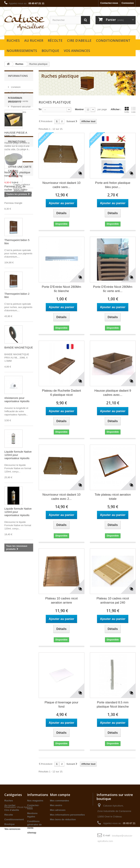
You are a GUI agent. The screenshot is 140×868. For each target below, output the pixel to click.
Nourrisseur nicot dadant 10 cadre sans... (62, 185)
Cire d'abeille (79, 40)
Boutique (50, 51)
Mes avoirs (56, 805)
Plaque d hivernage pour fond (62, 704)
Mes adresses (58, 810)
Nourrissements (22, 51)
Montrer (79, 109)
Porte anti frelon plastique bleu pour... (113, 185)
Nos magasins (18, 111)
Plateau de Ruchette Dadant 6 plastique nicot (61, 393)
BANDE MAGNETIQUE (19, 374)
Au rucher (34, 40)
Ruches (13, 40)
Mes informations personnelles (67, 815)
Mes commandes (60, 801)
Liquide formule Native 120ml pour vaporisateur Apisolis (18, 481)
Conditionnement (113, 40)
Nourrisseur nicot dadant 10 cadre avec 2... (62, 497)
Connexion (128, 3)
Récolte (55, 40)
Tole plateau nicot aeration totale (113, 497)
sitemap (32, 833)
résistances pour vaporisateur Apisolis (17, 426)
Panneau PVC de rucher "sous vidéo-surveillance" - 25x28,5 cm (18, 218)
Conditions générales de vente (34, 825)
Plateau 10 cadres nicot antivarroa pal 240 (113, 601)
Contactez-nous (109, 3)
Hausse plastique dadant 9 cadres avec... (113, 393)
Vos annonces (77, 51)
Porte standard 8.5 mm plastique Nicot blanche (113, 704)
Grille (127, 110)
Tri (40, 109)
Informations (18, 76)
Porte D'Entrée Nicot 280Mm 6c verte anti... (113, 289)
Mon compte (60, 795)
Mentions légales (20, 91)
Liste (133, 110)
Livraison (15, 86)
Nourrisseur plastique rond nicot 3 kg (17, 621)
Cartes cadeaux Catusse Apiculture (22, 678)
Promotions (17, 589)
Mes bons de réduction (63, 819)
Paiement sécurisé (21, 105)
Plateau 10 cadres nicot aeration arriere (61, 601)
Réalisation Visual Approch (18, 848)
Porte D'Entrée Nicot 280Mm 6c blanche (61, 289)
